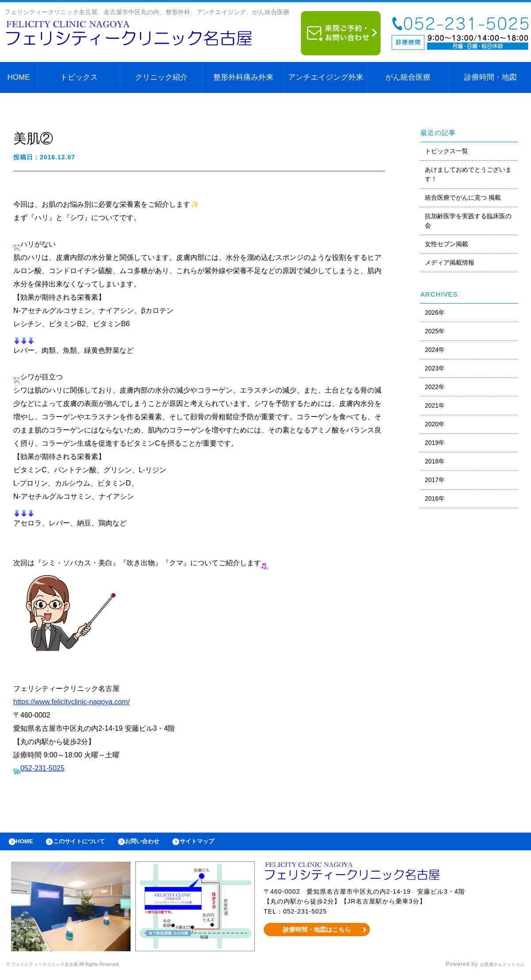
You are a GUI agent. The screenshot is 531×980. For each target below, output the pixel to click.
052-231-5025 (42, 768)
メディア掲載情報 (450, 262)
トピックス (79, 77)
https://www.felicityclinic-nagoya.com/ (71, 702)
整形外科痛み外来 (243, 77)
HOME (19, 77)
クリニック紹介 (161, 77)
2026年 (435, 313)
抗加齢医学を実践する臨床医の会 (468, 221)
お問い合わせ (162, 844)
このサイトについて (90, 844)
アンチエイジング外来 (326, 77)
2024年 (435, 350)
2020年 (435, 424)
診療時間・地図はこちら (317, 934)
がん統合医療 (408, 77)
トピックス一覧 (446, 151)
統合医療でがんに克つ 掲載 (463, 197)
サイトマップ (224, 844)
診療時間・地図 (491, 77)
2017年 (435, 480)
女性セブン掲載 (446, 244)
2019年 (435, 443)
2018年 (435, 461)
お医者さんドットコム (496, 969)
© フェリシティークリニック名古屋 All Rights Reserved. (82, 969)
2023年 (435, 368)
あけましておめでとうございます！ (468, 174)
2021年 (435, 405)
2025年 (435, 331)
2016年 (435, 498)
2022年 (435, 387)
